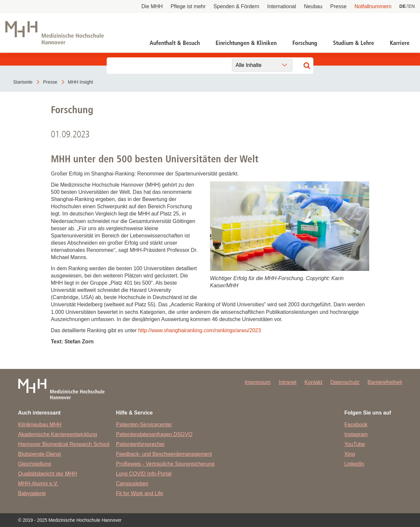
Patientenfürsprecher (140, 444)
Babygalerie (32, 493)
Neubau (313, 6)
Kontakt (313, 382)
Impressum (258, 382)
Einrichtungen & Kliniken (246, 43)
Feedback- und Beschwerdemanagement (164, 454)
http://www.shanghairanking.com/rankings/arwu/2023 (199, 330)
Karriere (400, 43)
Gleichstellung (35, 464)
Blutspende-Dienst (40, 454)
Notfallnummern (373, 6)
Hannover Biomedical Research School (64, 444)
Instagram (356, 434)
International (282, 6)
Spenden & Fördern (237, 6)
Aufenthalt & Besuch (175, 43)
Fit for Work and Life (139, 493)
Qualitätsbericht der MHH (48, 474)
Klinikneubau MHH (40, 425)
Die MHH (152, 6)
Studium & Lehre (354, 43)
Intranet (287, 382)
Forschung (305, 43)
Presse (338, 6)
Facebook (356, 425)
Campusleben (132, 484)
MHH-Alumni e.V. (38, 484)
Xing (350, 454)
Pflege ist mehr (188, 6)
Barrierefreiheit (385, 382)
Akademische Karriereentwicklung (58, 434)
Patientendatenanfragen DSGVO (154, 434)
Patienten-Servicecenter (144, 425)
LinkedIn (355, 464)
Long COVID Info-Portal (144, 474)
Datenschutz (345, 382)
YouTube (355, 444)
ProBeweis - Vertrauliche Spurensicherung (165, 464)
